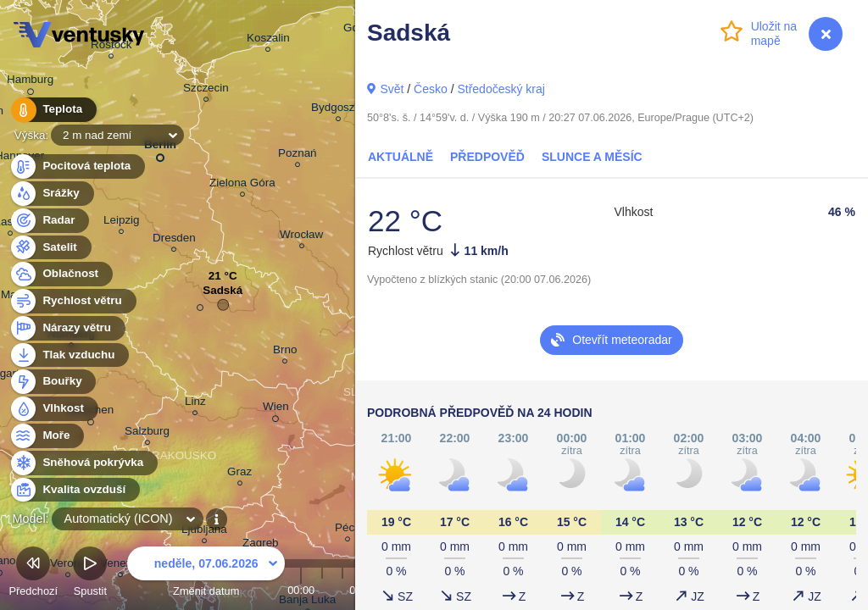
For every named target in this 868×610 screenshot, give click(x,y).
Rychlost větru (72, 301)
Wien (276, 409)
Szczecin (206, 90)
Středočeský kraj (501, 89)
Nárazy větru (67, 328)
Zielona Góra (242, 185)
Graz (239, 474)
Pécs (348, 530)
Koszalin (268, 40)
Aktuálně (401, 157)
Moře (47, 436)
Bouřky (53, 382)
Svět (392, 89)
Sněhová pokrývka (83, 463)
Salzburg (147, 433)
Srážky (51, 194)
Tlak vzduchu (69, 355)
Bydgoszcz (339, 110)
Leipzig (122, 222)
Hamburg (30, 82)
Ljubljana (204, 532)
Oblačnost (61, 274)
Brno (285, 352)
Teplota (53, 110)
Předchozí (33, 574)
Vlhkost (53, 409)
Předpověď (487, 157)
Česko (431, 89)
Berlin (160, 148)
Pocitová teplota (77, 166)
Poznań (298, 155)
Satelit (50, 248)
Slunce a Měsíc (592, 157)
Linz (195, 404)
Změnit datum (206, 574)
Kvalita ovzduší (74, 490)
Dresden (174, 240)
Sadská (223, 294)
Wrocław (301, 237)
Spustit (90, 574)
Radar (49, 221)
